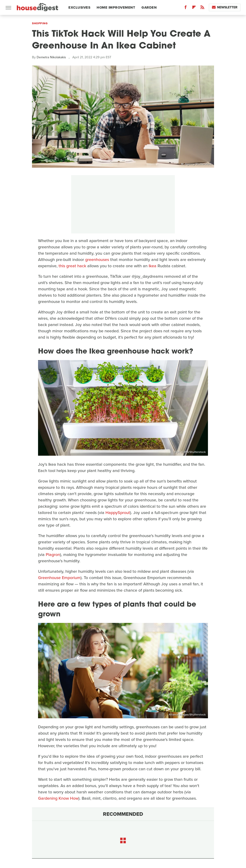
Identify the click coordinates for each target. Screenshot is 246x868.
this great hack (72, 266)
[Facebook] (186, 8)
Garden (149, 7)
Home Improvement (116, 7)
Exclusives (79, 7)
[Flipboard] (194, 8)
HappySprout (118, 513)
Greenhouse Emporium (59, 578)
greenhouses (97, 260)
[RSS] (202, 8)
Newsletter (225, 7)
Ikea (153, 266)
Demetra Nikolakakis (51, 57)
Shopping (40, 23)
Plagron (53, 555)
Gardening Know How (58, 798)
